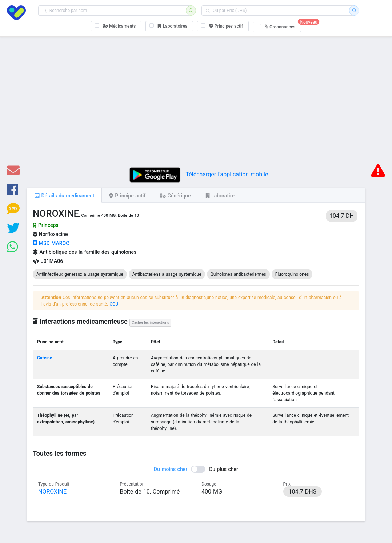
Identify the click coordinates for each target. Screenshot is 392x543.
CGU (114, 304)
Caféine (45, 358)
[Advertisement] (196, 105)
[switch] (196, 469)
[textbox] (114, 11)
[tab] (64, 195)
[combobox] (114, 11)
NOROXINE (52, 492)
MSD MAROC (51, 243)
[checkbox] (116, 26)
